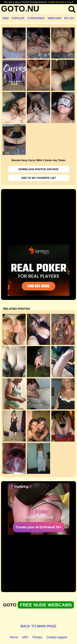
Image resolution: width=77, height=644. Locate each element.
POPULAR (18, 18)
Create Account (56, 2)
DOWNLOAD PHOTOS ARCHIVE (38, 169)
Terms (14, 637)
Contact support (57, 637)
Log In (70, 2)
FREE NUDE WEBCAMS (46, 605)
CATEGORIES (36, 18)
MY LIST (69, 18)
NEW (6, 18)
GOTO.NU (20, 9)
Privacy (37, 637)
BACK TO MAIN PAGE (38, 626)
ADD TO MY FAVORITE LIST (38, 178)
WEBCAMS (54, 18)
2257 (25, 637)
